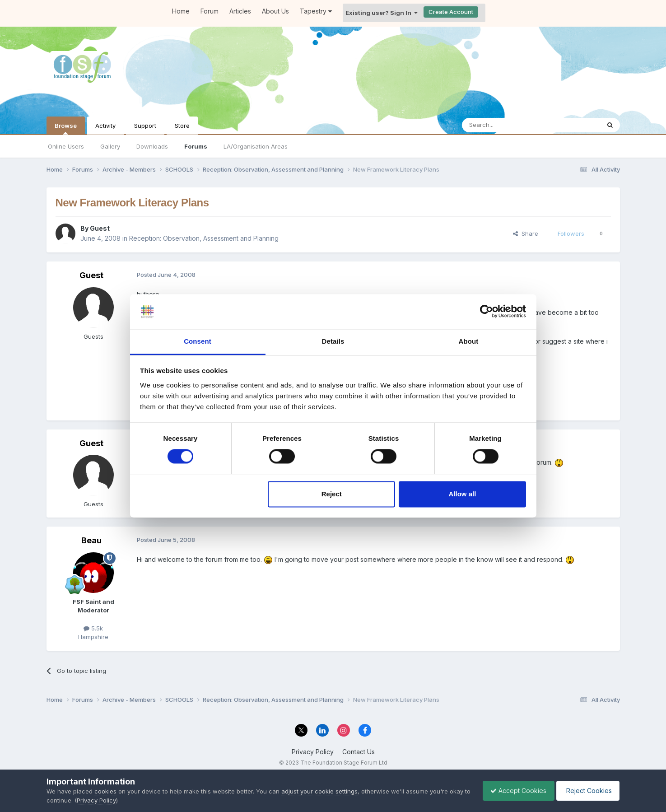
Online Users (66, 146)
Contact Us (359, 752)
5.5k (93, 628)
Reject (332, 494)
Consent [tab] (198, 341)
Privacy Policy (313, 752)
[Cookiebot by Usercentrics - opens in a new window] (487, 312)
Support (145, 126)
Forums (196, 146)
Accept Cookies (514, 791)
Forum (210, 11)
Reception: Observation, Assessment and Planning (204, 238)
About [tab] (469, 341)
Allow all (463, 494)
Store (182, 126)
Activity (105, 126)
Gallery (110, 146)
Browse (66, 128)
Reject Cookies (586, 791)
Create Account (451, 12)
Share (526, 233)
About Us (275, 11)
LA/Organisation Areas (256, 146)
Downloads (152, 146)
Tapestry (316, 11)
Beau (91, 540)
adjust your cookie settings (319, 791)
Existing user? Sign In (382, 13)
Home (181, 11)
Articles (240, 11)
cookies (105, 791)
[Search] (508, 125)
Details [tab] (333, 341)
